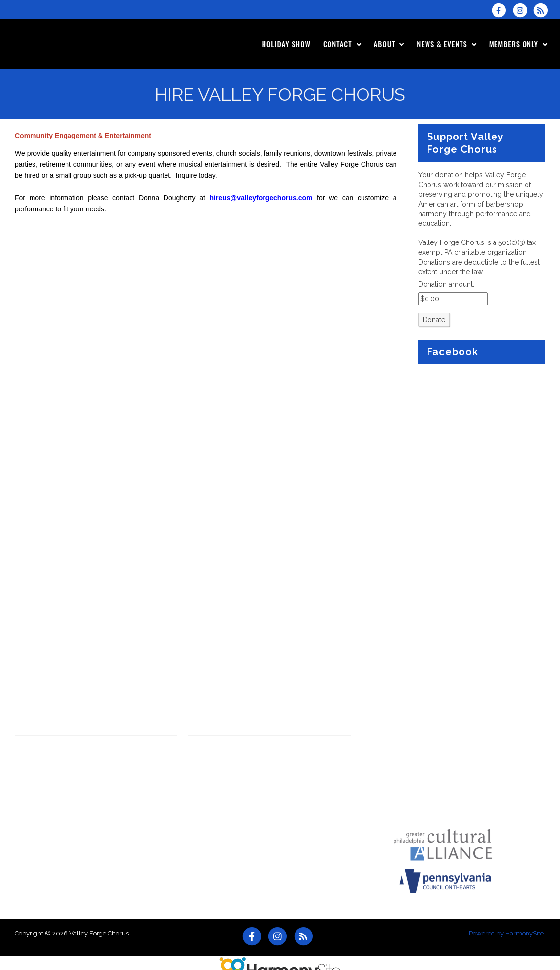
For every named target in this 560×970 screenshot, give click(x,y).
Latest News (34, 762)
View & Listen (36, 747)
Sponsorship (35, 777)
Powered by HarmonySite (506, 933)
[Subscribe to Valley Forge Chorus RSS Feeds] (543, 10)
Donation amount (445, 284)
